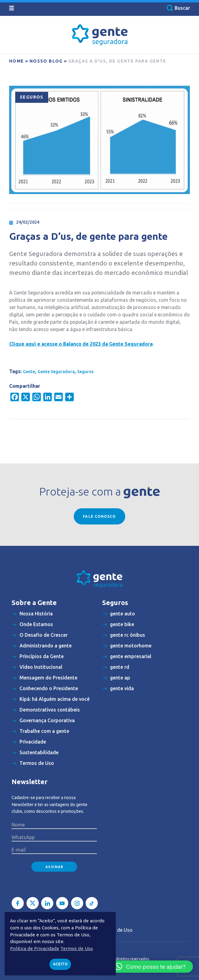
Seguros (32, 97)
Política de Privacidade (35, 948)
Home (17, 61)
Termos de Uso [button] (77, 948)
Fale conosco (99, 516)
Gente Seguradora (56, 372)
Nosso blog (46, 61)
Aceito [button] (60, 964)
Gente (29, 372)
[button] (150, 967)
